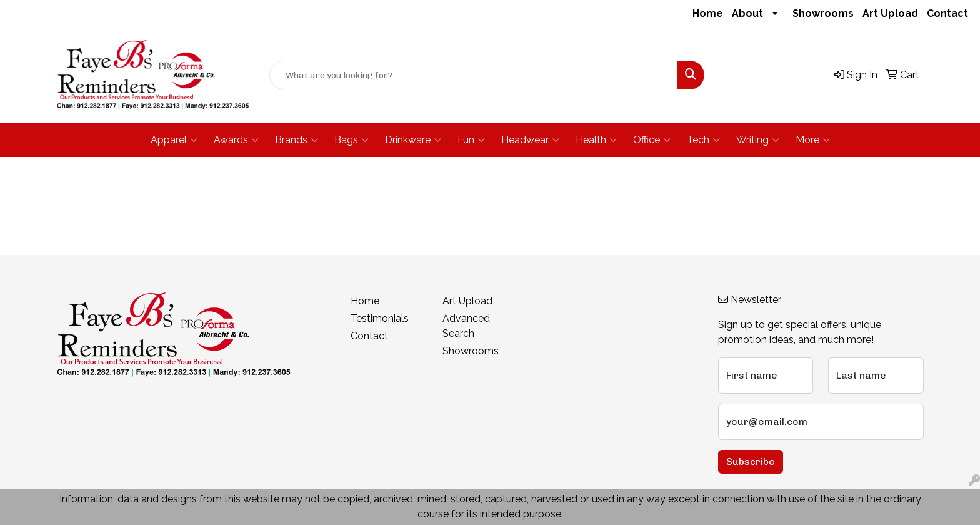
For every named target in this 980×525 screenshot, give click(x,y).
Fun (471, 140)
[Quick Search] (474, 75)
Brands (297, 140)
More (813, 140)
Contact (947, 13)
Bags (352, 140)
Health (596, 140)
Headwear (530, 140)
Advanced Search (466, 326)
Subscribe (751, 462)
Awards (236, 140)
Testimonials (380, 318)
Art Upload (890, 13)
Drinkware (413, 140)
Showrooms (823, 13)
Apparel (174, 140)
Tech (703, 140)
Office (652, 140)
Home (708, 13)
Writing (758, 140)
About (747, 13)
